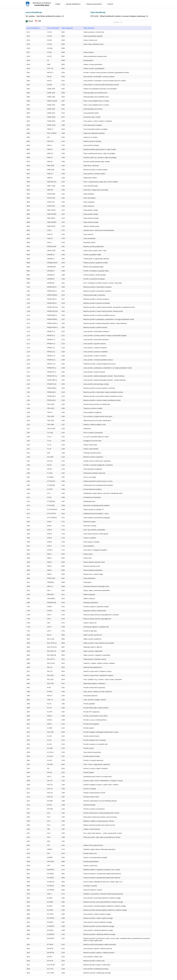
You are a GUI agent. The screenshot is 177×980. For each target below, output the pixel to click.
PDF (38, 21)
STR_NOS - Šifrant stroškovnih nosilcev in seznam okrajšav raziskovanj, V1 (119, 16)
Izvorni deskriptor (53, 28)
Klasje (57, 4)
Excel (29, 21)
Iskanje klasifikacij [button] (73, 4)
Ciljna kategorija (67, 28)
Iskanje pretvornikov (94, 4)
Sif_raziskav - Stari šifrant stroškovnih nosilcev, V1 (45, 16)
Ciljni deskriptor (89, 28)
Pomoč (110, 4)
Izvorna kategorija (33, 28)
